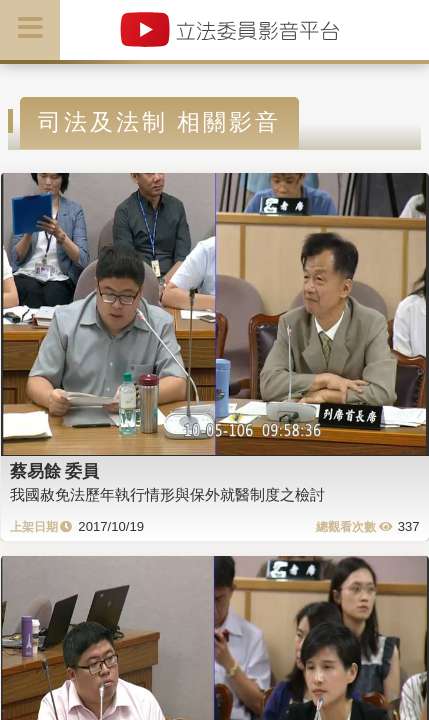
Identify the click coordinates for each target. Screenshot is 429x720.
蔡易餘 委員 (55, 471)
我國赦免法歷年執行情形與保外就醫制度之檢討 (167, 494)
